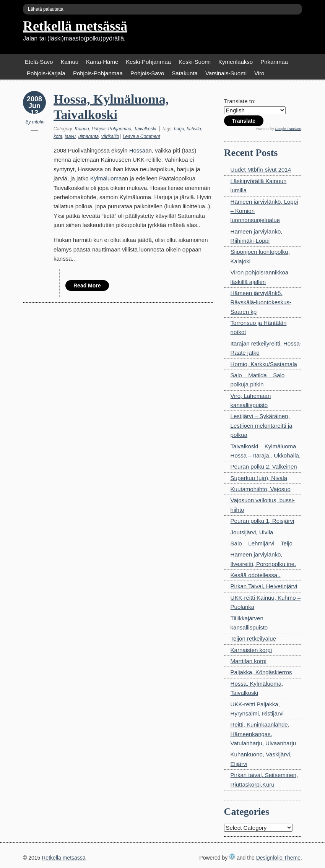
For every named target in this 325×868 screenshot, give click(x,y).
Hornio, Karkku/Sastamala (264, 364)
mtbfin (38, 122)
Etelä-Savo (39, 62)
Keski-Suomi (195, 62)
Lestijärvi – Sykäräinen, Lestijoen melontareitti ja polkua (262, 425)
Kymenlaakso (236, 62)
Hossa (137, 150)
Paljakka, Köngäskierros (261, 672)
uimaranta (89, 136)
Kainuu (69, 62)
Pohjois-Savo (147, 73)
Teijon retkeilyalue (253, 638)
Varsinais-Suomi (226, 73)
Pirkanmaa (274, 62)
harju (179, 129)
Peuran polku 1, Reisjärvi (262, 521)
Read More (87, 286)
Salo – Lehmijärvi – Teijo (262, 543)
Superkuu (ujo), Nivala (259, 478)
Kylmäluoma (106, 178)
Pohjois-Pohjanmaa (98, 73)
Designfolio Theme (278, 858)
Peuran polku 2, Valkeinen (264, 466)
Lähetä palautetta (46, 9)
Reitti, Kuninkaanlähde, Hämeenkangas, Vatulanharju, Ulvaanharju (263, 734)
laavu (70, 136)
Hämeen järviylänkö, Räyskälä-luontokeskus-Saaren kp (261, 302)
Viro (259, 73)
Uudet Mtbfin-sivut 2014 (261, 170)
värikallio (110, 136)
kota (58, 136)
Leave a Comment (141, 136)
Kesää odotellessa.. (256, 575)
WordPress (232, 857)
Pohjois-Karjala (46, 73)
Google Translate (288, 129)
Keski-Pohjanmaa (148, 62)
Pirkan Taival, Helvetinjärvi (264, 586)
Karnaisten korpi (251, 650)
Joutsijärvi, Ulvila (252, 532)
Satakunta (185, 73)
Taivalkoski (145, 129)
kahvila (194, 129)
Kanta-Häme (102, 62)
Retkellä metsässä (75, 26)
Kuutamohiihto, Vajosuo (261, 489)
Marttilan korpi (249, 661)
